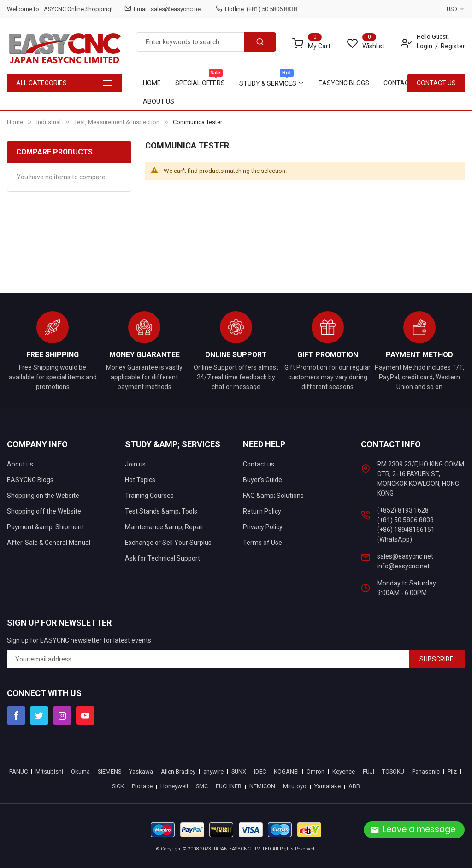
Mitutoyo (295, 786)
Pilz (452, 771)
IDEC (260, 771)
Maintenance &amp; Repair (164, 527)
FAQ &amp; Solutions (273, 496)
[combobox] (190, 42)
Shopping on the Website (43, 496)
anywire (213, 771)
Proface (142, 786)
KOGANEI (286, 771)
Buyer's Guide (263, 480)
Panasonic (426, 771)
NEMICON (262, 786)
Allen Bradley (178, 771)
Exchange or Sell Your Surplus (168, 543)
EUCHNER (229, 786)
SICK (118, 786)
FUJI (369, 771)
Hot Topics (140, 480)
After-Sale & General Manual (49, 543)
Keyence (344, 771)
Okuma (80, 771)
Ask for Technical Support (162, 558)
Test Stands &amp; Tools (161, 511)
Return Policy (262, 511)
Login (425, 46)
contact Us (436, 83)
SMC (202, 786)
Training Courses (149, 496)
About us (20, 464)
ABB (354, 786)
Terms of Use (263, 543)
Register (453, 46)
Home (15, 122)
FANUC (18, 771)
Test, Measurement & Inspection (117, 122)
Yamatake (327, 786)
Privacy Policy (263, 527)
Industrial (49, 122)
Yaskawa (141, 771)
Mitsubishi (49, 771)
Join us (135, 464)
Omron (316, 771)
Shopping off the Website (44, 511)
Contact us (259, 464)
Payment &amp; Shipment (45, 527)
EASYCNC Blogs (30, 480)
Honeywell (174, 786)
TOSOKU (393, 771)
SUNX (239, 771)
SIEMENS (109, 771)
